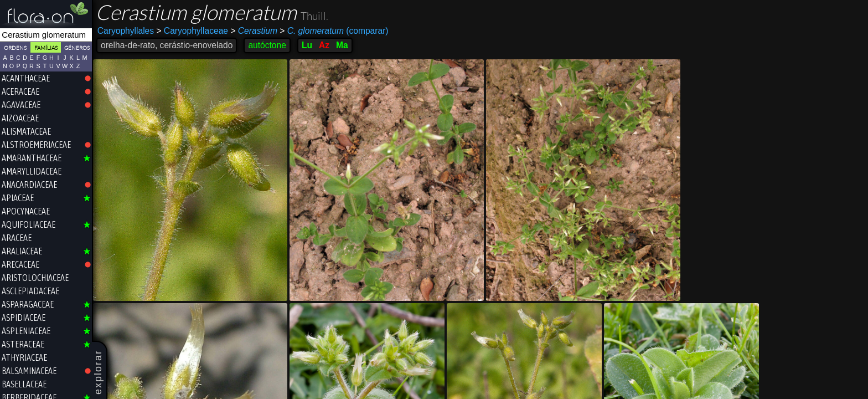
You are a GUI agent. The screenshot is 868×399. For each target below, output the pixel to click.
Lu (307, 45)
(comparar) (334, 31)
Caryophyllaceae (192, 31)
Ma (342, 45)
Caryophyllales (126, 31)
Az (324, 45)
